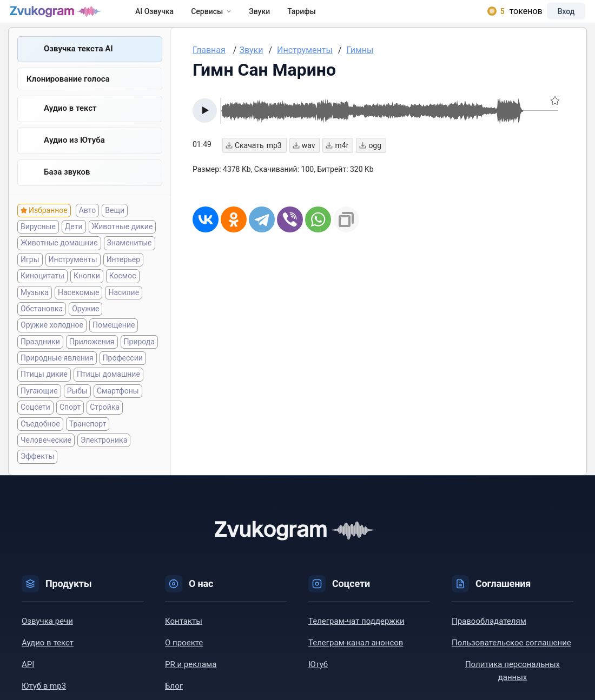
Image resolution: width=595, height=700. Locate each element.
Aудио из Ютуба (74, 154)
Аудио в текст (70, 122)
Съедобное (40, 439)
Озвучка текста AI (78, 61)
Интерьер (123, 275)
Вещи (115, 225)
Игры (30, 275)
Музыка (35, 307)
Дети (74, 242)
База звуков (67, 186)
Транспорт (88, 439)
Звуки (275, 17)
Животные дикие (123, 242)
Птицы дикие (44, 389)
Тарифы (317, 17)
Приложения (92, 357)
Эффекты (37, 471)
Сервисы (227, 17)
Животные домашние (59, 258)
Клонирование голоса (68, 92)
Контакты (184, 636)
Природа (139, 357)
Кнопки (87, 291)
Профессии (123, 373)
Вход (554, 17)
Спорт (70, 422)
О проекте (184, 658)
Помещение (114, 340)
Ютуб (318, 679)
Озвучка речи (47, 636)
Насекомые (78, 307)
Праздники (40, 357)
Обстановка (42, 324)
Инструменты (73, 275)
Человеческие (46, 455)
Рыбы (77, 406)
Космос (123, 291)
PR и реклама (191, 679)
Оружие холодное (52, 340)
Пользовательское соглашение (511, 658)
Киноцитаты (42, 291)
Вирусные (38, 242)
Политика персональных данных (513, 686)
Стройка (105, 422)
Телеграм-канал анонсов (356, 658)
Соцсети (35, 422)
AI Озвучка (170, 17)
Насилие (124, 307)
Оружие (85, 324)
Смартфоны (118, 406)
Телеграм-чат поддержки (356, 636)
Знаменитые (130, 258)
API (28, 679)
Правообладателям (489, 636)
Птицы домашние (108, 389)
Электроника (104, 455)
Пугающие (39, 406)
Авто (88, 225)
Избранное (48, 225)
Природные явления (57, 373)
